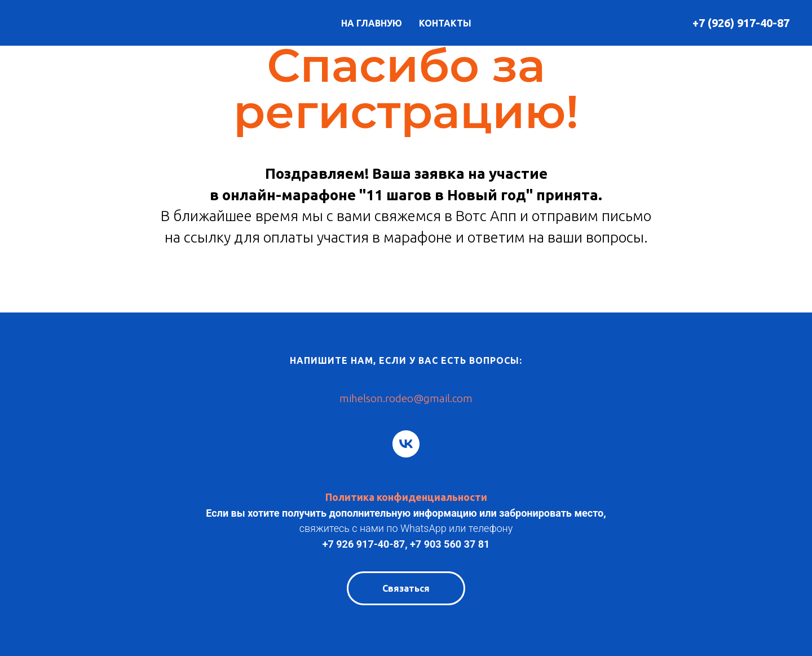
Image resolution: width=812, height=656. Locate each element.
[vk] (406, 444)
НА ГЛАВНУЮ (372, 23)
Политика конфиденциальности (406, 497)
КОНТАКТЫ (445, 23)
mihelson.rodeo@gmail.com (406, 398)
